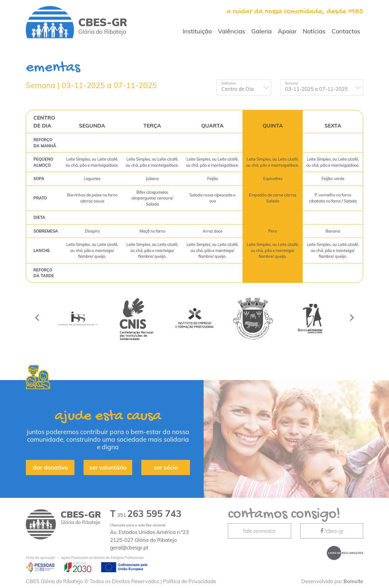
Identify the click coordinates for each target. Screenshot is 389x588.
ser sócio (166, 467)
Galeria (262, 31)
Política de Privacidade (189, 581)
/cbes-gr (332, 531)
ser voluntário (108, 467)
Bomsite (353, 581)
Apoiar (287, 31)
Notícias (314, 31)
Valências (232, 31)
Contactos (346, 31)
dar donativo (50, 467)
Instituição (197, 31)
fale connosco (259, 531)
